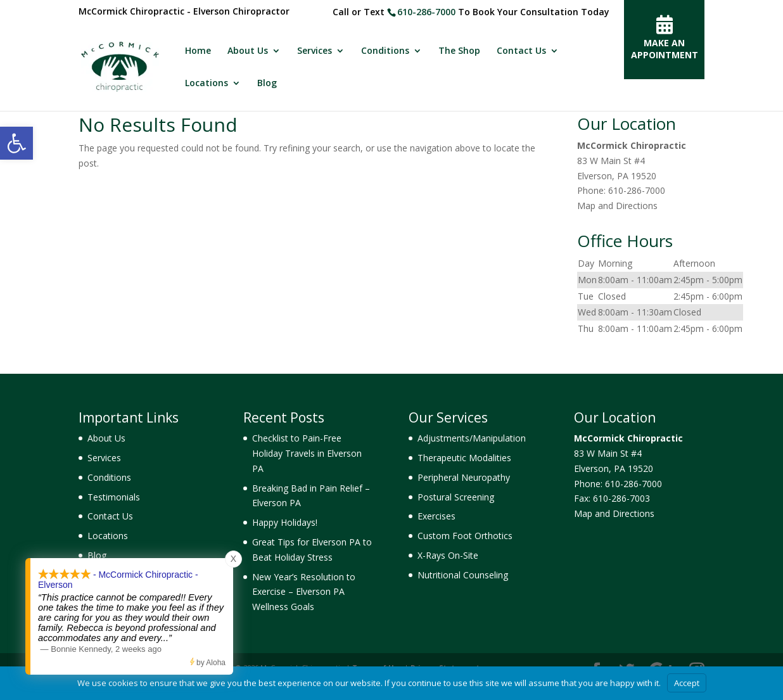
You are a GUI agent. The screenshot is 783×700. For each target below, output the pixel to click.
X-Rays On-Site (448, 555)
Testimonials (114, 497)
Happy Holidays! (285, 522)
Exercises (436, 516)
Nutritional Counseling (463, 575)
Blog (267, 84)
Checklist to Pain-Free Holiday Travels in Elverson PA (307, 453)
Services (315, 51)
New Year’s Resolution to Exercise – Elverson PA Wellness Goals (304, 592)
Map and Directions (617, 206)
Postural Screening (456, 497)
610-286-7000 (426, 12)
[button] (16, 143)
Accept (687, 683)
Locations (207, 84)
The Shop (459, 51)
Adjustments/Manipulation (472, 438)
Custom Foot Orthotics (465, 536)
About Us (248, 51)
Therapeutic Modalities (464, 458)
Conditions (385, 51)
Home (198, 51)
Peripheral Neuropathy (464, 477)
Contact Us (521, 51)
